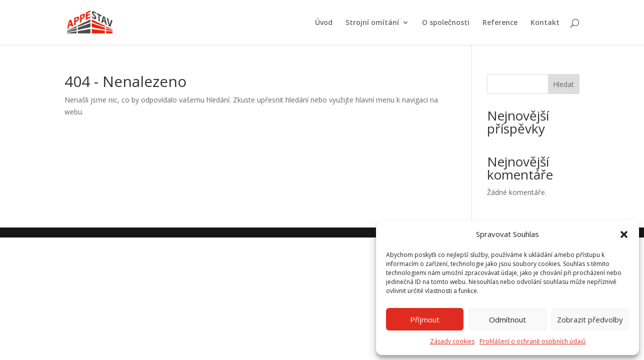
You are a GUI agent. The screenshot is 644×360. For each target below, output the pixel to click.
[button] (624, 234)
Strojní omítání (372, 23)
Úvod (324, 23)
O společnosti (446, 23)
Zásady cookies (452, 341)
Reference (500, 23)
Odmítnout (507, 319)
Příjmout (425, 319)
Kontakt (545, 23)
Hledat (563, 84)
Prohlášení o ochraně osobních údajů (532, 341)
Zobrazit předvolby (590, 319)
